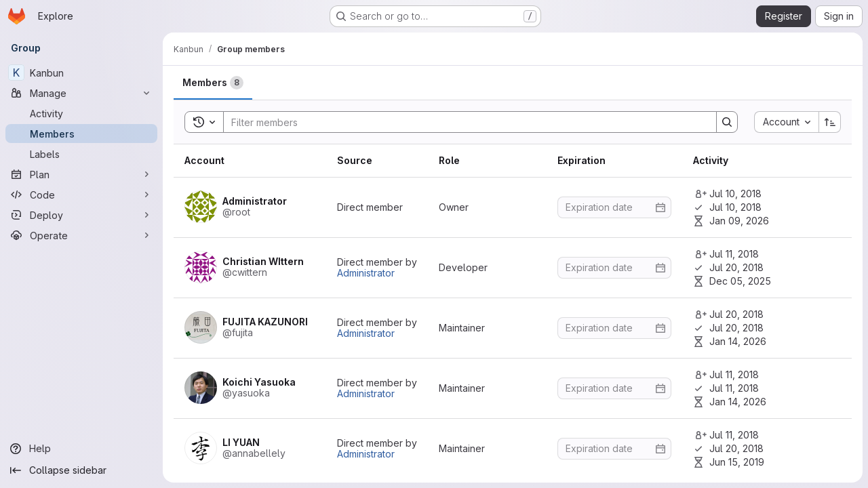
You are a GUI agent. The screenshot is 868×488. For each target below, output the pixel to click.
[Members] (81, 134)
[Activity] (81, 113)
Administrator (366, 273)
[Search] (463, 122)
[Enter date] (614, 207)
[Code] (81, 195)
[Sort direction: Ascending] (830, 122)
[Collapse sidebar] (81, 470)
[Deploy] (81, 215)
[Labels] (81, 154)
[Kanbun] (81, 73)
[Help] (81, 449)
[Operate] (81, 235)
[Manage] (81, 93)
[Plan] (81, 174)
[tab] (213, 83)
